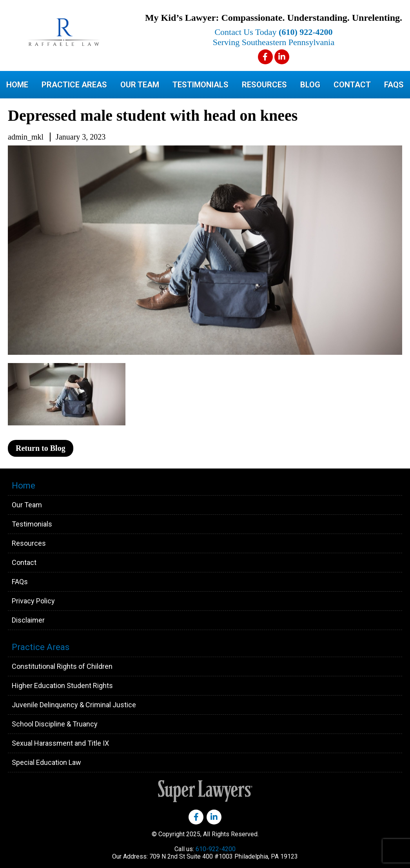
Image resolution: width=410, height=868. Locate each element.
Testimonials (200, 85)
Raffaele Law (82, 32)
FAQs (394, 85)
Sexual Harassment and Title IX (60, 743)
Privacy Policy (33, 601)
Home (17, 85)
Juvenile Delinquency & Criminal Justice (74, 705)
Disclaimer (28, 620)
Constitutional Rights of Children (62, 666)
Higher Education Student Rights (62, 686)
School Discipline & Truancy (55, 724)
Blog (310, 85)
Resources (264, 85)
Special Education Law (46, 762)
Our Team (140, 85)
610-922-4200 (216, 849)
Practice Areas (74, 85)
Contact (352, 85)
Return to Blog (41, 448)
